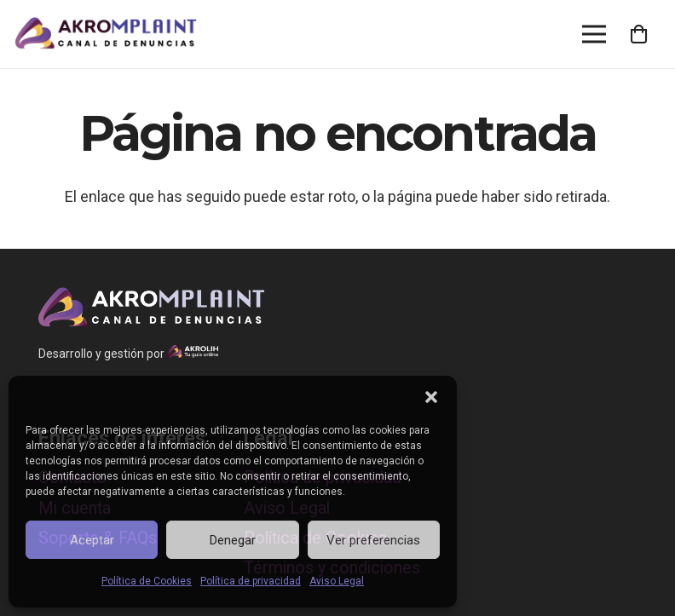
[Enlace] (106, 34)
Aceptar (92, 540)
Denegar (233, 540)
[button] (431, 397)
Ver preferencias (373, 540)
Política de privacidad (251, 581)
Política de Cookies (147, 581)
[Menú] (594, 34)
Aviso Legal (337, 581)
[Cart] (639, 34)
